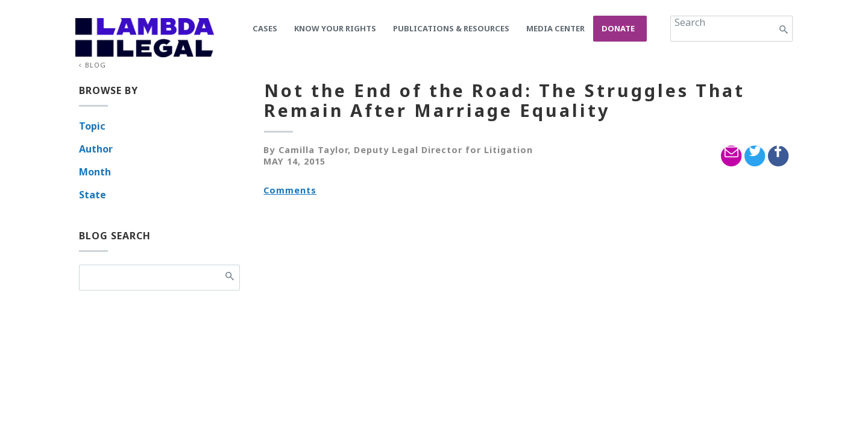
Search (690, 22)
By (269, 150)
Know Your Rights (335, 28)
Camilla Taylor (313, 150)
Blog (96, 65)
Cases (265, 28)
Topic (92, 126)
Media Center (555, 28)
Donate (618, 28)
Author (96, 149)
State (93, 195)
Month (95, 172)
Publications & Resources (451, 28)
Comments (290, 190)
